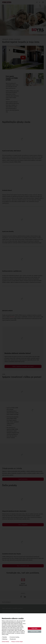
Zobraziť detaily (5, 642)
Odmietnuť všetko (34, 632)
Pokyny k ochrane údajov (17, 642)
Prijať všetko (34, 628)
